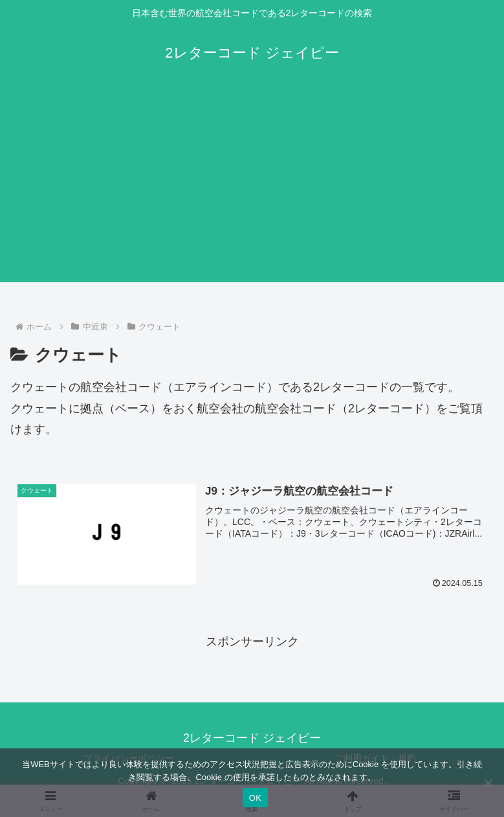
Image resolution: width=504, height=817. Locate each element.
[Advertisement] (252, 192)
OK (255, 798)
